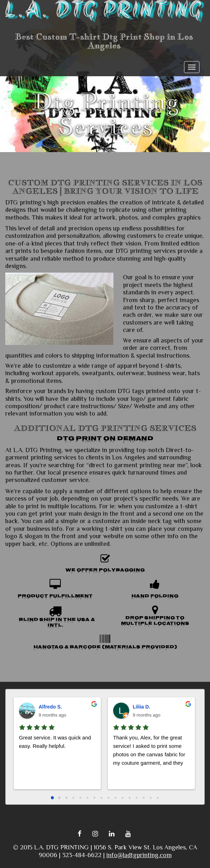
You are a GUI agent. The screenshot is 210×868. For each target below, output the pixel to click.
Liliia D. (142, 707)
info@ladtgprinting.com (139, 855)
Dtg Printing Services (105, 114)
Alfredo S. (50, 707)
